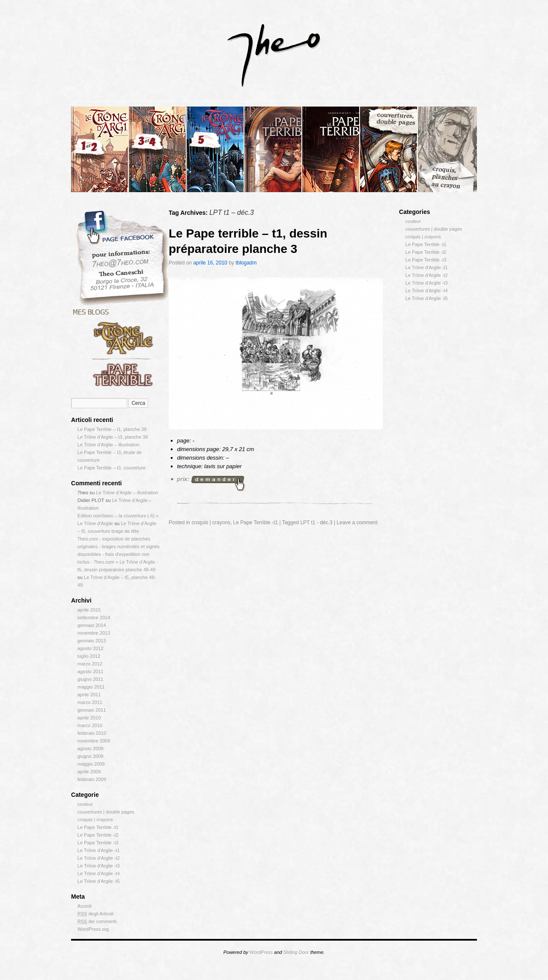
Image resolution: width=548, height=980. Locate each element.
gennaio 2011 (92, 710)
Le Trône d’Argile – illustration (109, 445)
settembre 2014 (94, 618)
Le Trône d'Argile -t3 (99, 866)
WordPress (261, 952)
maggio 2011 (91, 687)
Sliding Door (296, 952)
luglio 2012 (89, 656)
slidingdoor (100, 149)
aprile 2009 (89, 772)
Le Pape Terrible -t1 (98, 827)
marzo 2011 (90, 702)
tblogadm (246, 263)
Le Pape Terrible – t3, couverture (112, 468)
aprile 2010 (89, 718)
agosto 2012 (91, 648)
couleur (85, 804)
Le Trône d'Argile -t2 (99, 858)
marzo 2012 (90, 664)
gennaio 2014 (92, 625)
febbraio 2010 (92, 733)
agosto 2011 (91, 671)
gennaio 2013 (92, 641)
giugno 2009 (91, 756)
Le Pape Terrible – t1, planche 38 (112, 429)
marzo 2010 (90, 725)
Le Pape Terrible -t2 (98, 835)
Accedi (85, 906)
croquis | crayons (95, 820)
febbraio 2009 (92, 779)
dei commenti (97, 921)
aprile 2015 (89, 610)
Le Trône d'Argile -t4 (99, 873)
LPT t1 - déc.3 (316, 523)
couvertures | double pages (106, 812)
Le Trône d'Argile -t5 (99, 881)
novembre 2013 (94, 633)
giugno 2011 (91, 679)
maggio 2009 (91, 764)
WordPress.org (93, 929)
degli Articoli (95, 914)
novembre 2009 (94, 741)
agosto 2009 (91, 748)
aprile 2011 (89, 695)
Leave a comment (357, 523)
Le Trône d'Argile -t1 (99, 850)
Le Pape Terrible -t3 (98, 843)
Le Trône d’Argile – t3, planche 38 (113, 437)
